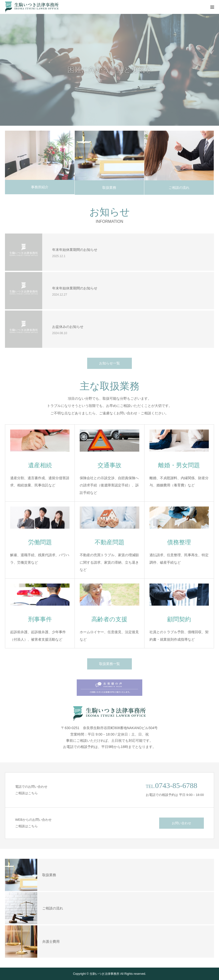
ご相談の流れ (179, 188)
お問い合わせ (182, 823)
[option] (109, 70)
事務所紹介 (40, 187)
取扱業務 (109, 188)
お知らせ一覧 (109, 363)
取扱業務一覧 (109, 664)
